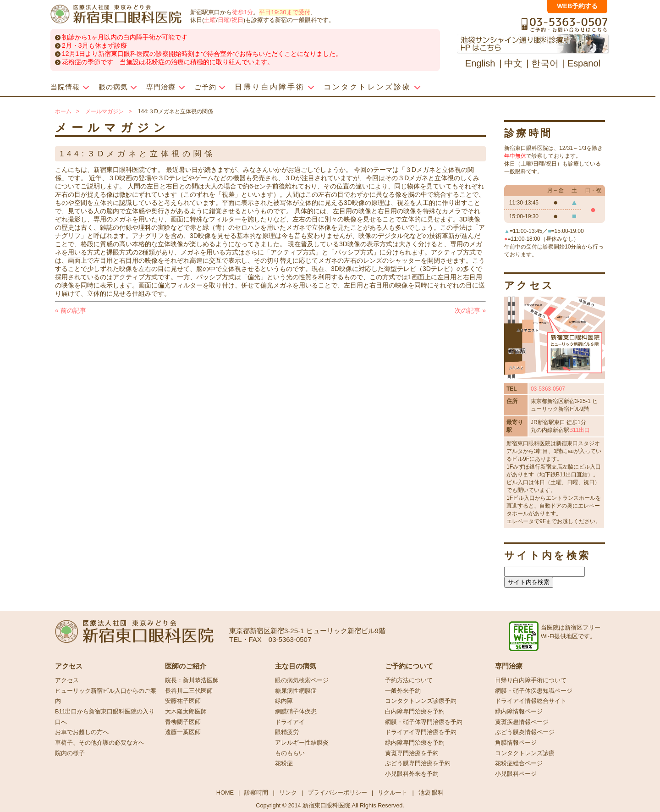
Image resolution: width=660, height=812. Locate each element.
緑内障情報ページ (519, 712)
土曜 (210, 20)
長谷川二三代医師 (189, 691)
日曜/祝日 (231, 20)
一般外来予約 (403, 691)
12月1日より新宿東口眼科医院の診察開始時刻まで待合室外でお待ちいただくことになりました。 (202, 54)
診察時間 (256, 793)
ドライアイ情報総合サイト (531, 701)
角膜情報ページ (516, 743)
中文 (513, 63)
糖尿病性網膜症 (296, 691)
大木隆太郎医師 (186, 712)
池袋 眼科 (431, 793)
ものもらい (290, 753)
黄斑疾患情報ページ (522, 722)
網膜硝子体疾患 (296, 712)
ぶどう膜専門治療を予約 (418, 763)
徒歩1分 (242, 12)
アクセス (67, 680)
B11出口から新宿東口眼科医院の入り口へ (105, 717)
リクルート (393, 793)
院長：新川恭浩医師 (192, 680)
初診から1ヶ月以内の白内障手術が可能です (125, 37)
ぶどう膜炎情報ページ (525, 732)
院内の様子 (70, 753)
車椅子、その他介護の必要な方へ (100, 743)
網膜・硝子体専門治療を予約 (424, 722)
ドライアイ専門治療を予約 (421, 732)
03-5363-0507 (548, 389)
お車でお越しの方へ (82, 732)
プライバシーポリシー (337, 793)
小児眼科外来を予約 (412, 774)
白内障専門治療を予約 (415, 712)
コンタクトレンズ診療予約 (421, 701)
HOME (225, 793)
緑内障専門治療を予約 (415, 743)
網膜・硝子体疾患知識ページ (534, 691)
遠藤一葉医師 (183, 732)
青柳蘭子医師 (183, 722)
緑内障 (284, 701)
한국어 (545, 63)
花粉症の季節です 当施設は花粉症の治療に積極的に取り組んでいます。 (168, 62)
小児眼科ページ (516, 774)
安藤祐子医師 (183, 701)
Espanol (584, 63)
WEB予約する (577, 6)
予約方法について (409, 680)
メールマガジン (104, 111)
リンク (288, 793)
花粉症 (284, 763)
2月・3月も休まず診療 (94, 45)
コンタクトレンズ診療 (525, 753)
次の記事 (470, 310)
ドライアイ (290, 722)
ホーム (63, 111)
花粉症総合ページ (519, 763)
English (480, 63)
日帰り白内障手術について (531, 680)
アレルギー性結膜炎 (302, 743)
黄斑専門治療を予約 (412, 753)
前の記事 (71, 310)
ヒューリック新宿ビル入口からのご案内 (106, 696)
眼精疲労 (287, 732)
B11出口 (580, 430)
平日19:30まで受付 (284, 12)
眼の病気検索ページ (302, 680)
